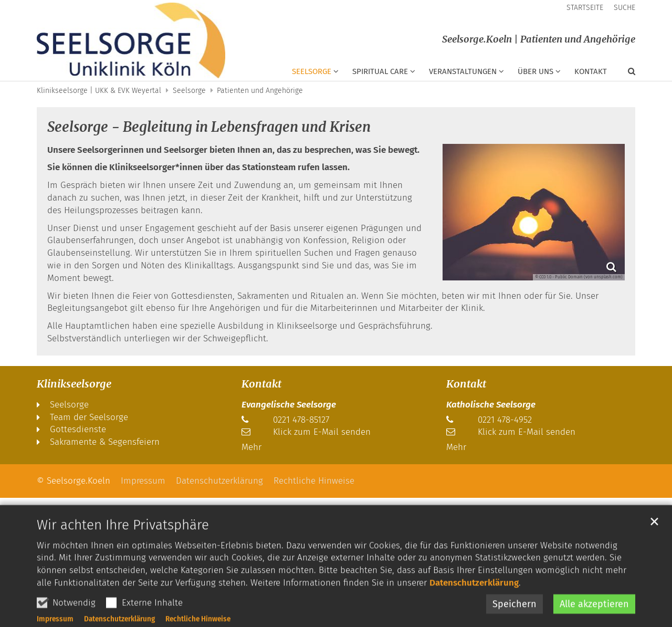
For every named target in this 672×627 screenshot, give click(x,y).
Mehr (251, 447)
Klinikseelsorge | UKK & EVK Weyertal (99, 91)
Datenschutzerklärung (474, 610)
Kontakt (591, 71)
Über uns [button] (535, 71)
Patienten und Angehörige (260, 91)
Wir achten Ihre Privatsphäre (123, 552)
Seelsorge (189, 91)
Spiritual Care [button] (380, 71)
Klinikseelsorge (74, 384)
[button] (625, 74)
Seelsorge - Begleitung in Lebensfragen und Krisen (209, 127)
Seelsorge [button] (312, 71)
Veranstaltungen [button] (463, 71)
